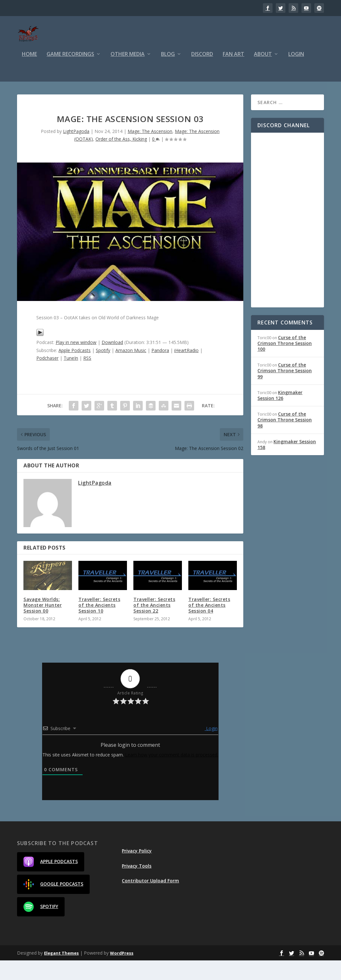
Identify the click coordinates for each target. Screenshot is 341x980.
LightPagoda (76, 151)
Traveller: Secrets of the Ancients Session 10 (99, 625)
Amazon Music (131, 370)
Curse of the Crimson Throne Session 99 (285, 390)
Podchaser (47, 378)
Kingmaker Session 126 (280, 415)
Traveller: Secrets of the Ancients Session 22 (154, 625)
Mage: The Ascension (150, 151)
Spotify (103, 370)
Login (296, 74)
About (263, 74)
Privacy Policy (137, 870)
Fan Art (233, 74)
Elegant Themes (61, 973)
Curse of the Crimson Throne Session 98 (285, 439)
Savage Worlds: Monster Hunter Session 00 (43, 625)
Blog (168, 74)
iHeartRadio (186, 370)
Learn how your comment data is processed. (172, 774)
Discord (202, 74)
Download (112, 362)
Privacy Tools (137, 885)
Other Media (128, 74)
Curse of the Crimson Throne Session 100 (285, 363)
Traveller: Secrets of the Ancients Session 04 (209, 625)
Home (29, 74)
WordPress (122, 973)
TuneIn (71, 378)
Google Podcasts (53, 904)
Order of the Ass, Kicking (121, 159)
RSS (87, 378)
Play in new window (76, 362)
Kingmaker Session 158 (287, 464)
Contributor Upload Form (150, 900)
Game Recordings (70, 74)
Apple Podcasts (75, 370)
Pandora (160, 370)
